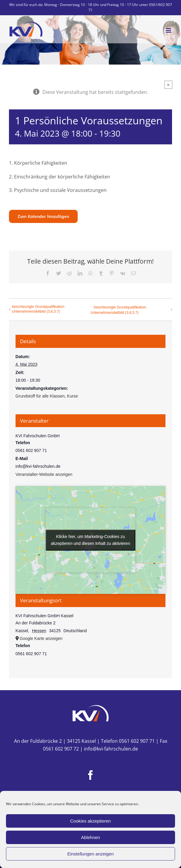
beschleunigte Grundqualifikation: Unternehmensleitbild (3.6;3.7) (38, 309)
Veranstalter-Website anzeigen (44, 474)
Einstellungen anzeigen (90, 854)
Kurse (72, 396)
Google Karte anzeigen (41, 638)
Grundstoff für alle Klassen (40, 396)
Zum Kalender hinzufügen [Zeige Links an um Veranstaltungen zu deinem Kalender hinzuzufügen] (43, 216)
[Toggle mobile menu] (169, 30)
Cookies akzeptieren (90, 821)
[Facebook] (90, 775)
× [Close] (168, 85)
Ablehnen (90, 837)
